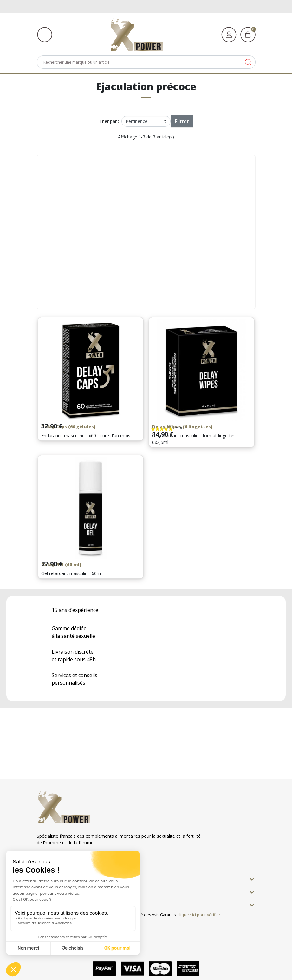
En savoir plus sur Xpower (69, 878)
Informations (54, 904)
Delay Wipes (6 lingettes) (182, 427)
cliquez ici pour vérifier (199, 915)
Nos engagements (60, 891)
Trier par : (109, 121)
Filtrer (182, 121)
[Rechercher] (146, 62)
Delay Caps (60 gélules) (68, 427)
